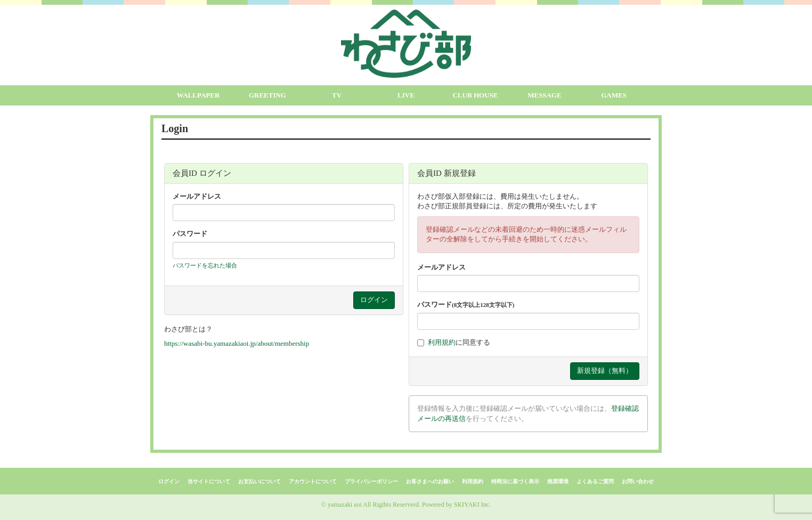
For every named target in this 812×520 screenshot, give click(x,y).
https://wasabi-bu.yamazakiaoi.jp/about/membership (237, 343)
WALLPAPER (198, 95)
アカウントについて (313, 481)
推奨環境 (558, 481)
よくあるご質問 (595, 481)
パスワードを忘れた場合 (205, 265)
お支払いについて (259, 481)
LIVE (406, 95)
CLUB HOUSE (476, 95)
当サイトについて (209, 481)
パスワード (190, 234)
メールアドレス (197, 196)
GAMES (614, 95)
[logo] (406, 44)
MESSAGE (545, 95)
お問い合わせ (638, 481)
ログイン (169, 481)
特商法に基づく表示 (515, 481)
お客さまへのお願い (430, 481)
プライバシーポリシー (371, 481)
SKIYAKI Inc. (472, 505)
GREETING (267, 95)
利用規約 (442, 342)
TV (337, 95)
